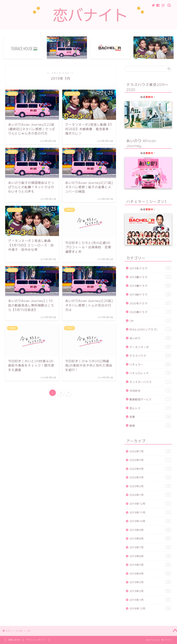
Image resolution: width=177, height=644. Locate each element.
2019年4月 (150, 574)
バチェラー (150, 364)
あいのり (150, 338)
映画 (150, 426)
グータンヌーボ (150, 347)
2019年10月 (150, 521)
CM (150, 321)
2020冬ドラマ (150, 303)
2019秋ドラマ (150, 295)
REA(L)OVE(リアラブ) (150, 330)
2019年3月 (150, 582)
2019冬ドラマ (150, 268)
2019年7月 (150, 547)
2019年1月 (150, 600)
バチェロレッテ (150, 373)
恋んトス (150, 408)
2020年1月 (150, 495)
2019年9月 (150, 530)
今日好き (150, 391)
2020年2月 (150, 486)
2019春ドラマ (150, 286)
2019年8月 (150, 539)
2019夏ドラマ (150, 277)
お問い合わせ (14, 640)
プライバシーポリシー (36, 640)
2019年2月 (150, 591)
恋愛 (150, 417)
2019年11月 (150, 512)
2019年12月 (150, 504)
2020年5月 (150, 460)
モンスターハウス (150, 382)
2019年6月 (150, 556)
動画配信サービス (150, 399)
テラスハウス (150, 356)
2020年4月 (150, 469)
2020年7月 (150, 451)
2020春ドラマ (150, 312)
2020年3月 (150, 477)
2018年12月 (150, 608)
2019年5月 (150, 565)
